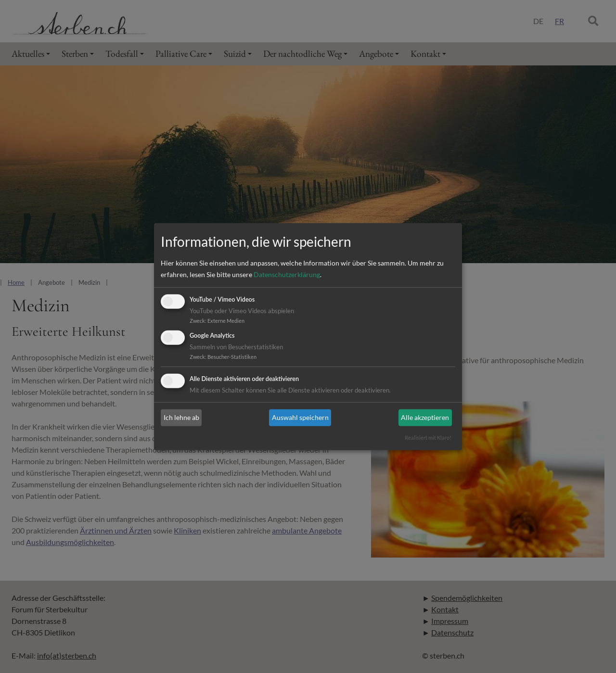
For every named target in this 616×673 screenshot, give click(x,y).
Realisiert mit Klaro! (428, 438)
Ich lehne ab (181, 417)
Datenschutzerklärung (287, 274)
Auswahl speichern (300, 417)
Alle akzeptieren (425, 417)
